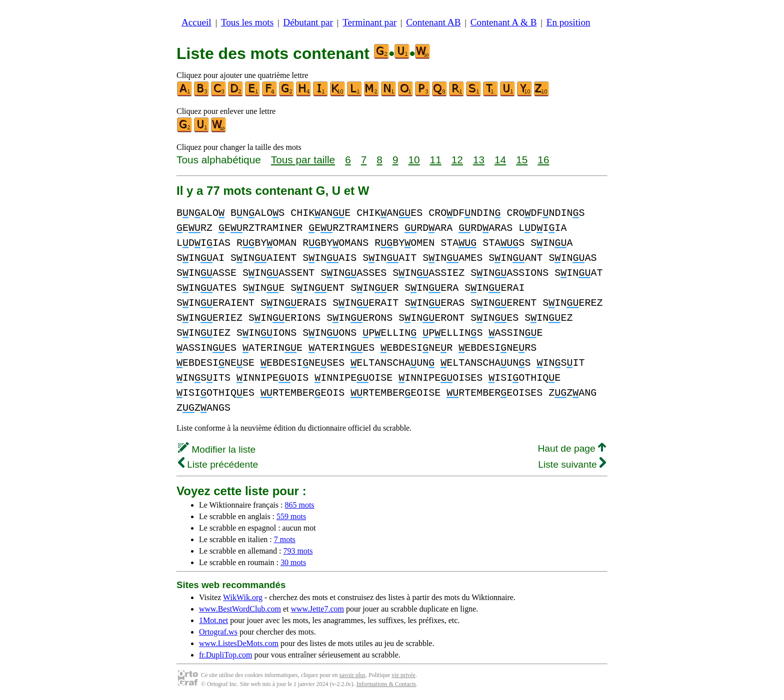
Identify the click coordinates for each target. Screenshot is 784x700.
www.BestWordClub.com (240, 609)
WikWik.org (243, 597)
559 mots (291, 516)
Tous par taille (303, 160)
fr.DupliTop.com (225, 655)
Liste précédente (218, 464)
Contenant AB (433, 22)
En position (568, 22)
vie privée (403, 675)
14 (500, 160)
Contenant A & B (504, 22)
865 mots (299, 505)
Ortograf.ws (218, 632)
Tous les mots (247, 22)
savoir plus (352, 675)
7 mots (285, 539)
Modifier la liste (217, 449)
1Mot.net (213, 620)
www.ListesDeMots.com (239, 643)
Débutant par (308, 22)
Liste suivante (572, 464)
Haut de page (572, 448)
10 (414, 160)
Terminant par (369, 22)
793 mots (298, 551)
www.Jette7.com (317, 609)
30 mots (293, 562)
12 (457, 160)
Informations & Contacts (386, 684)
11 (436, 160)
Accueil (196, 22)
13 (479, 160)
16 (543, 160)
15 (522, 160)
